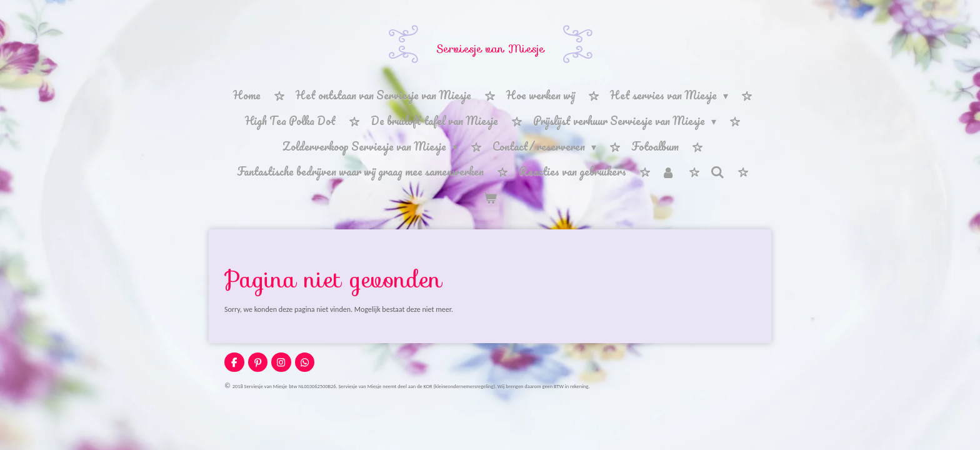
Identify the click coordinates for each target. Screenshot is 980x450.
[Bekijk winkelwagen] (490, 198)
